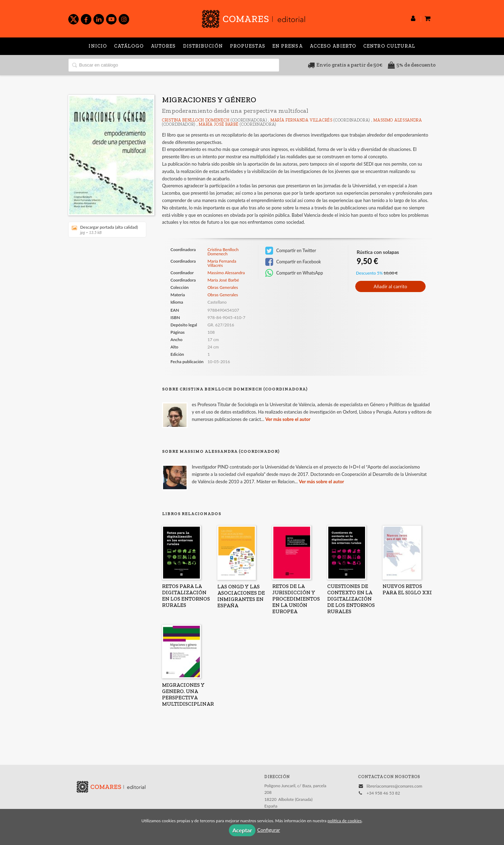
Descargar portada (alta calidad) (105, 230)
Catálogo (129, 46)
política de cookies (345, 821)
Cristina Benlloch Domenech (196, 120)
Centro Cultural (389, 46)
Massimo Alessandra (398, 120)
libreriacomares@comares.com (394, 786)
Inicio (98, 46)
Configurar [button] (269, 830)
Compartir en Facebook (293, 262)
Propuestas (248, 46)
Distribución (203, 46)
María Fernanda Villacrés (302, 120)
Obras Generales (223, 288)
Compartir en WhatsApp (294, 273)
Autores (163, 46)
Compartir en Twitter (291, 251)
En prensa (288, 46)
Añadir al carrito (390, 286)
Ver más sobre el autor (288, 419)
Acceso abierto (333, 46)
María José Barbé (219, 124)
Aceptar (242, 830)
